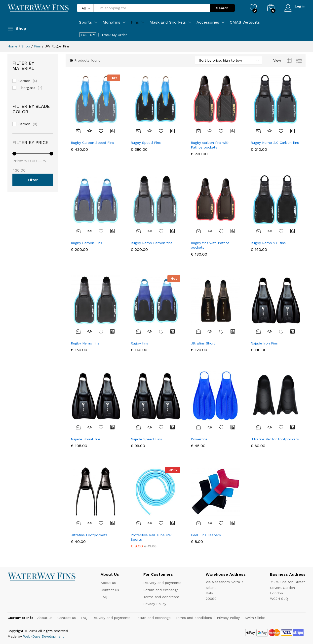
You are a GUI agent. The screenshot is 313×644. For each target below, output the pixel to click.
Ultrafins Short (203, 343)
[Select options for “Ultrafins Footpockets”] (78, 523)
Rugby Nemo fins (85, 343)
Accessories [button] (208, 22)
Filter (33, 180)
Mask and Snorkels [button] (168, 22)
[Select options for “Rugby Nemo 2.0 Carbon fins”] (258, 131)
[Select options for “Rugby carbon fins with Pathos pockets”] (198, 131)
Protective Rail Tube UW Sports (151, 537)
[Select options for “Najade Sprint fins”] (78, 427)
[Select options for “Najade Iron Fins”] (258, 331)
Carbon (24, 81)
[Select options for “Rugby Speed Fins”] (138, 131)
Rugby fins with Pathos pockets (210, 245)
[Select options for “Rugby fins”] (138, 331)
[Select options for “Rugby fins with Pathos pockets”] (198, 231)
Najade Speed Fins (146, 439)
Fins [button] (135, 22)
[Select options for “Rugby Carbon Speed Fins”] (78, 131)
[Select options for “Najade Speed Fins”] (138, 427)
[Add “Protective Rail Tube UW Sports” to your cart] (138, 523)
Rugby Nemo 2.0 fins (268, 243)
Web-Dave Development (44, 636)
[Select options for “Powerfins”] (198, 427)
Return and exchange (161, 590)
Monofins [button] (111, 22)
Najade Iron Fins (264, 343)
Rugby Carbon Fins (86, 243)
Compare (113, 131)
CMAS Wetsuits (245, 22)
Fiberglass (27, 88)
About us (108, 583)
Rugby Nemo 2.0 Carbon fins (275, 143)
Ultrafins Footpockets (89, 535)
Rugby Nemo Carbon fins (152, 243)
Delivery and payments (162, 583)
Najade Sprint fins (86, 439)
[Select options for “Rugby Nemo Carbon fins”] (138, 231)
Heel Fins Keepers (206, 535)
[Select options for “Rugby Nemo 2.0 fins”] (258, 231)
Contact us (110, 590)
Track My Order (114, 35)
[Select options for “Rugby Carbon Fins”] (78, 231)
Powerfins (199, 439)
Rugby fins (139, 343)
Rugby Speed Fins (146, 143)
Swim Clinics (255, 618)
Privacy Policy (155, 604)
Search (222, 8)
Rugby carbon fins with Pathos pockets (210, 145)
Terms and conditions (161, 597)
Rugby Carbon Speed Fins (92, 143)
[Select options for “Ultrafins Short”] (198, 331)
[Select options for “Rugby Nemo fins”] (78, 331)
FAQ (104, 597)
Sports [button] (85, 22)
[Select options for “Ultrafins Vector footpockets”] (258, 427)
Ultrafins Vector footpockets (275, 439)
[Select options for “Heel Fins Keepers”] (198, 523)
